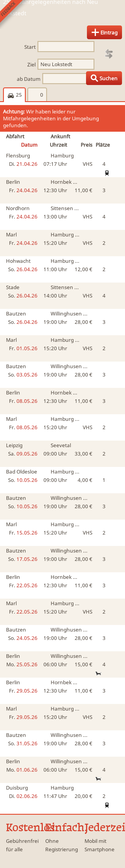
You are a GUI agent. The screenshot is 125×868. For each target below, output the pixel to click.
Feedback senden (15, 15)
